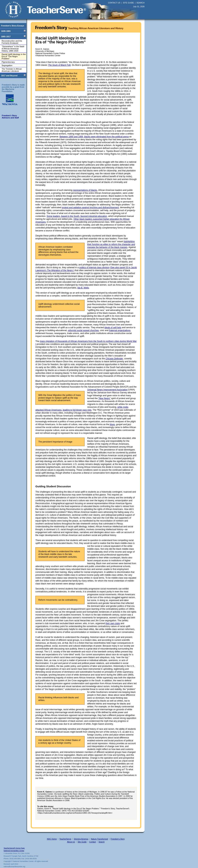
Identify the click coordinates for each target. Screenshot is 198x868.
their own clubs (113, 623)
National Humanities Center (14, 851)
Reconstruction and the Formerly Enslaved (12, 42)
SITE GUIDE (128, 3)
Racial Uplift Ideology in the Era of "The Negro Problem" (14, 56)
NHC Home (52, 839)
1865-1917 (6, 37)
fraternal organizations (120, 330)
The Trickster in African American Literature (12, 70)
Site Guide (82, 842)
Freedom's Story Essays (13, 26)
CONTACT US (114, 3)
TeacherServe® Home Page (14, 848)
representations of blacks (85, 190)
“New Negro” (104, 398)
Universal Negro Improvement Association (107, 390)
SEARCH (141, 3)
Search (102, 842)
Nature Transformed (99, 839)
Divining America (81, 839)
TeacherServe (65, 839)
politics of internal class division (94, 268)
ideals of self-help (113, 328)
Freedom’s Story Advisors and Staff (10, 117)
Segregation (7, 65)
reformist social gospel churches (83, 330)
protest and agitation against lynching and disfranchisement (90, 208)
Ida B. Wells (83, 288)
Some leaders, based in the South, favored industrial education (77, 216)
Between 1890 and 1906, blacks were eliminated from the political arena (94, 137)
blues (112, 424)
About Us (71, 842)
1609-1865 (6, 31)
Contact (93, 842)
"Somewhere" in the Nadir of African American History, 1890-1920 (13, 49)
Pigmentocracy (8, 62)
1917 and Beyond (9, 76)
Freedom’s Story (118, 839)
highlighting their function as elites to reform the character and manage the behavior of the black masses (111, 244)
